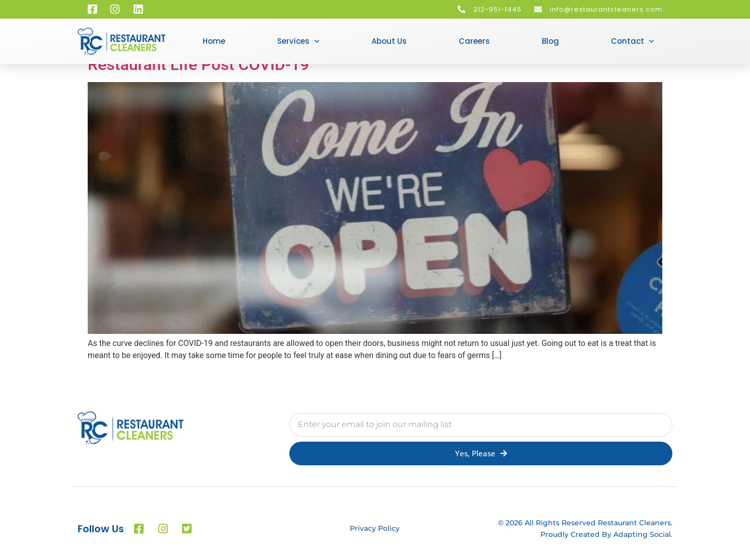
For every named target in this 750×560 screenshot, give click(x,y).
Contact (632, 42)
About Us (389, 41)
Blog (550, 41)
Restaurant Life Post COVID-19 (198, 64)
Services (298, 42)
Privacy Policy (375, 528)
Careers (474, 41)
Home (214, 41)
